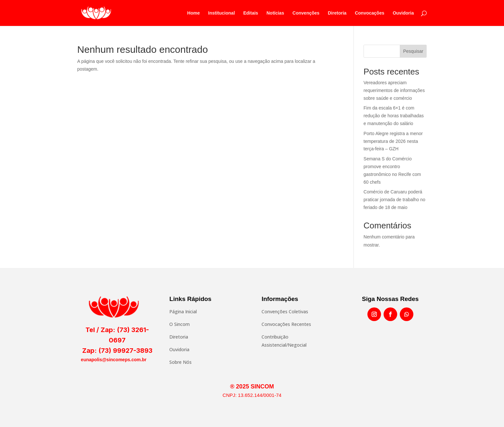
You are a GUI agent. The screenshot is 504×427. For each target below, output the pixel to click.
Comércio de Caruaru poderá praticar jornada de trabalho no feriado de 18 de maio (394, 200)
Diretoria (337, 13)
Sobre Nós (180, 362)
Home (193, 13)
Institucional (221, 13)
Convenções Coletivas (285, 312)
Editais (251, 13)
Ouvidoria (403, 13)
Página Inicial (183, 312)
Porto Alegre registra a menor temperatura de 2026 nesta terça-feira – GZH (393, 141)
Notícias (275, 13)
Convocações (370, 13)
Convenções (306, 13)
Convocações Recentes (286, 324)
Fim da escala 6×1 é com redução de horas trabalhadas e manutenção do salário (394, 116)
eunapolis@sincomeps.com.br (114, 360)
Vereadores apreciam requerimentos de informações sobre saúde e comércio (394, 90)
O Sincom (179, 324)
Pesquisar (413, 51)
